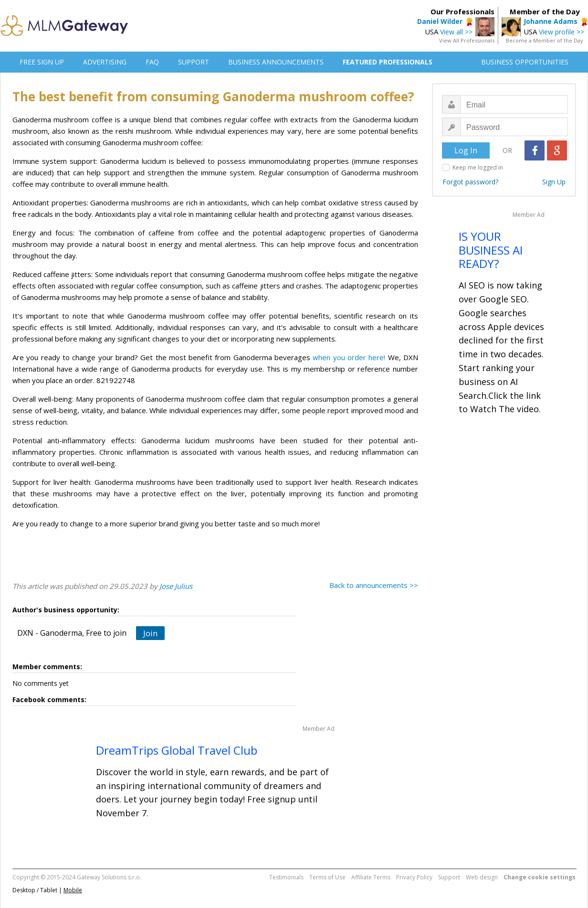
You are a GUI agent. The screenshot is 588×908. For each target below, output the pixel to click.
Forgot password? (470, 182)
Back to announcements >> (374, 585)
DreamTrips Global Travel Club (177, 750)
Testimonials (286, 877)
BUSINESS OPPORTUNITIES (525, 62)
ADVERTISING (105, 62)
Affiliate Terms (371, 877)
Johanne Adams (551, 21)
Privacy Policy (414, 877)
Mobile (73, 890)
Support (449, 877)
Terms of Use (327, 877)
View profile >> (562, 32)
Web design (482, 877)
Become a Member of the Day (545, 40)
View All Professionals (467, 40)
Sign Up (554, 182)
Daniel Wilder (440, 21)
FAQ (152, 62)
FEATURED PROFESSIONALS (388, 62)
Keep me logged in (478, 167)
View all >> (456, 32)
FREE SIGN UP (42, 62)
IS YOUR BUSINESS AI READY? (491, 250)
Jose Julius (176, 586)
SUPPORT (194, 62)
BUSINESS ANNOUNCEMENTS (276, 62)
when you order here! (349, 357)
